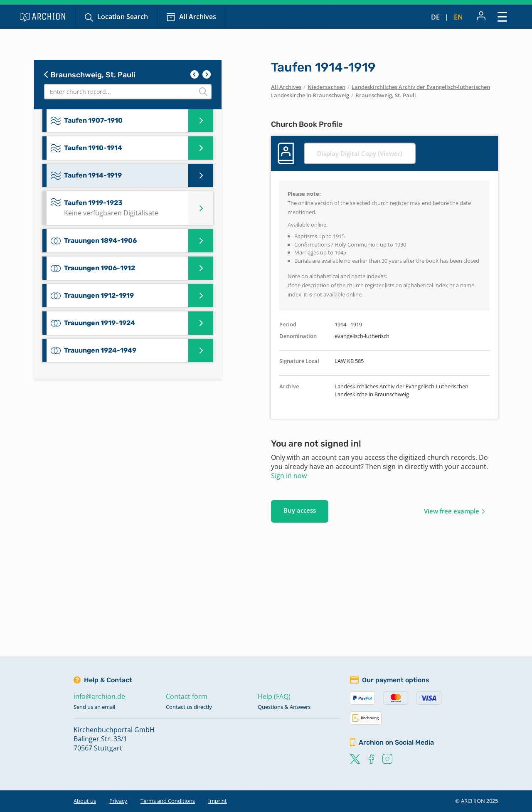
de (435, 17)
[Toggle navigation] (502, 16)
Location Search (123, 17)
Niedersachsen (326, 87)
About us (85, 801)
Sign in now (289, 476)
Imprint (218, 801)
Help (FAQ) (274, 696)
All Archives (198, 17)
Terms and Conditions (168, 801)
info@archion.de (99, 696)
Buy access (300, 510)
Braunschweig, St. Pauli (90, 75)
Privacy (118, 801)
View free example (452, 511)
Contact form (187, 696)
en (458, 17)
